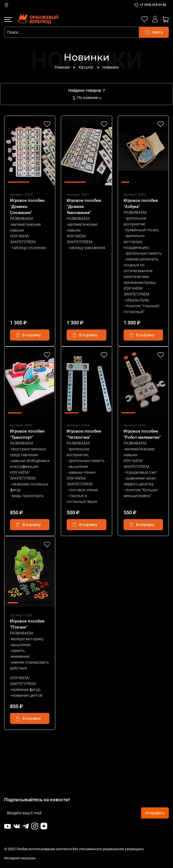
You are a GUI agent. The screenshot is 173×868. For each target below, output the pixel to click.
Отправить (155, 813)
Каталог (86, 67)
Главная (62, 67)
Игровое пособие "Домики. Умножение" (84, 207)
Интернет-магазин (20, 858)
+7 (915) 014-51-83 (153, 5)
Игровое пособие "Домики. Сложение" (27, 207)
